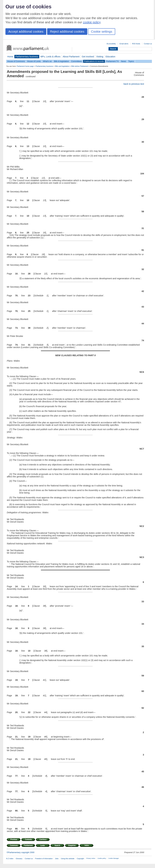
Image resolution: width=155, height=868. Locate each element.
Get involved (88, 57)
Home (10, 57)
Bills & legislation (61, 61)
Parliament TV (112, 61)
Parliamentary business (27, 57)
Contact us (148, 44)
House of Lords (34, 61)
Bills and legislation (62, 66)
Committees (76, 61)
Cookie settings (102, 32)
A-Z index (10, 859)
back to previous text (134, 84)
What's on (47, 61)
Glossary (19, 859)
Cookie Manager (114, 858)
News (124, 61)
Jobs (57, 859)
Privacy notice (91, 858)
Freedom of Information (44, 859)
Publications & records (94, 61)
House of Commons (16, 61)
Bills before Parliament (80, 66)
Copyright (80, 859)
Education (110, 57)
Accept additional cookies (26, 32)
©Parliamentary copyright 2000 (21, 852)
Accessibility (111, 44)
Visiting (100, 57)
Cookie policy (102, 858)
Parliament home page (25, 66)
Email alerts (124, 44)
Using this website (68, 859)
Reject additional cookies (67, 32)
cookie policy (92, 22)
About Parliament (71, 57)
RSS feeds (136, 44)
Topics (131, 61)
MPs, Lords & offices (50, 57)
